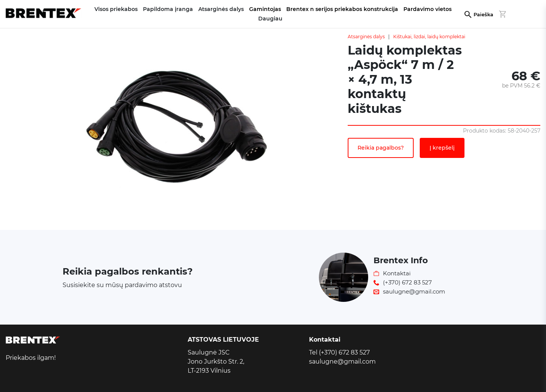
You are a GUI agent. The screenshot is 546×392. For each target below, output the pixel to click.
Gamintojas (265, 9)
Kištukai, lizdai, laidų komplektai (429, 37)
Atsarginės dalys (366, 37)
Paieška (483, 15)
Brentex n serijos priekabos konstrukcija (342, 9)
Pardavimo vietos (428, 9)
